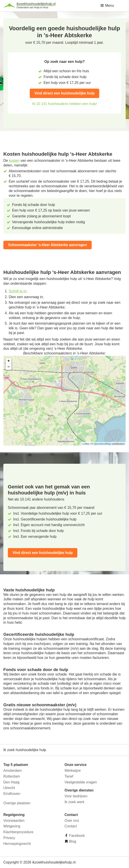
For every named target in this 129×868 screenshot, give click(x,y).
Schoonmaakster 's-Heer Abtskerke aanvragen (48, 245)
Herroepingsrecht (17, 844)
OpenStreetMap (102, 444)
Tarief (69, 776)
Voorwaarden (14, 821)
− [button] (9, 367)
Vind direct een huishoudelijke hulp (64, 93)
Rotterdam (12, 776)
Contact (71, 826)
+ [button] (9, 361)
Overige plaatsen (17, 803)
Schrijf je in (17, 291)
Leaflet (86, 444)
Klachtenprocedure (18, 832)
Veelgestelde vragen (81, 782)
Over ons (72, 821)
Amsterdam (13, 771)
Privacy (9, 838)
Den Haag (11, 782)
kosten (14, 161)
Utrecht (9, 788)
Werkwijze (73, 771)
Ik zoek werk (75, 802)
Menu (107, 5)
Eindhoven (12, 794)
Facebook (77, 836)
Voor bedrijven (76, 796)
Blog (72, 841)
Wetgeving (12, 826)
